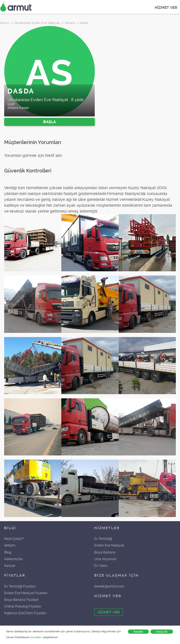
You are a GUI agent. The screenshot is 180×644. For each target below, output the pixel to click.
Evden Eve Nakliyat (109, 545)
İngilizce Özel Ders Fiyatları (25, 613)
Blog (8, 552)
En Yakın (101, 566)
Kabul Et (162, 632)
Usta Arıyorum (105, 559)
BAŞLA (49, 122)
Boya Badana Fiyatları (21, 600)
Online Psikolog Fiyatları (23, 606)
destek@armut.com (109, 586)
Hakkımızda (13, 559)
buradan (36, 637)
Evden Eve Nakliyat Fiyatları (26, 593)
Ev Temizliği (103, 539)
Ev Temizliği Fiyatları (20, 586)
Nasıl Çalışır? (14, 539)
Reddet (138, 632)
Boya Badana (105, 552)
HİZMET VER (166, 8)
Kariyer (10, 566)
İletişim (10, 545)
